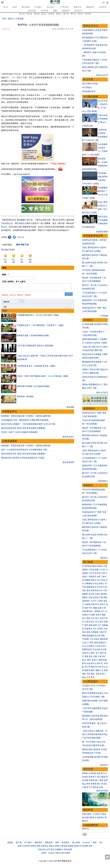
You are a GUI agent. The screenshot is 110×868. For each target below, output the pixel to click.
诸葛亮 (87, 670)
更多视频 (70, 408)
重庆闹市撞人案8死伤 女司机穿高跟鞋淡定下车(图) (23, 459)
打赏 (62, 29)
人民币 (87, 622)
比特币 (102, 618)
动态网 (85, 846)
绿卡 (104, 656)
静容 (88, 784)
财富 (95, 625)
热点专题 (32, 11)
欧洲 (66, 849)
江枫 (84, 787)
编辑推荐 (90, 7)
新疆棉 (87, 580)
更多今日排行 (102, 393)
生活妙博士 (99, 818)
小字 (72, 29)
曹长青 (96, 787)
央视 (84, 653)
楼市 (86, 625)
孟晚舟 (85, 597)
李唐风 (92, 780)
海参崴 (105, 625)
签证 (91, 656)
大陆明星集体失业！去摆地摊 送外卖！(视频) (36, 367)
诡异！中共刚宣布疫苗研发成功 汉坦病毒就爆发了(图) (24, 451)
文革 (88, 677)
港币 (101, 622)
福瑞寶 (70, 846)
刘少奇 (98, 667)
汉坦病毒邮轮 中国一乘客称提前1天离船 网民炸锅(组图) (25, 421)
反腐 (99, 608)
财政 (91, 625)
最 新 (15, 7)
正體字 (44, 853)
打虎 (104, 608)
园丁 (97, 780)
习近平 (91, 573)
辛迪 (101, 787)
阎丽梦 (85, 594)
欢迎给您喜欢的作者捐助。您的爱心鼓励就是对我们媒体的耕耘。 (29, 169)
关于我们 (28, 842)
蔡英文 (89, 629)
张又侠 (98, 573)
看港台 (44, 14)
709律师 (85, 639)
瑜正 (105, 784)
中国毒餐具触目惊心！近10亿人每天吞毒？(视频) (38, 316)
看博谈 (51, 14)
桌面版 (10, 842)
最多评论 (78, 7)
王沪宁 (94, 601)
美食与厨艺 (87, 814)
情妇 (86, 608)
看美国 (37, 14)
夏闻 (103, 777)
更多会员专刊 (102, 75)
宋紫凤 (85, 773)
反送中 (102, 604)
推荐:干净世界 (24, 846)
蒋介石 (100, 663)
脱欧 (104, 615)
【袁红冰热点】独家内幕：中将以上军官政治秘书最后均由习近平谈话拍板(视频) (95, 734)
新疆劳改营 (87, 649)
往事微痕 (88, 584)
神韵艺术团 (35, 846)
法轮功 (97, 639)
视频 (55, 11)
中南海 (87, 604)
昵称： (6, 275)
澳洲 (100, 660)
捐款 (57, 842)
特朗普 (85, 570)
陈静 (86, 780)
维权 (103, 636)
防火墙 (98, 636)
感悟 (84, 674)
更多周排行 (103, 481)
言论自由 (96, 649)
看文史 (73, 14)
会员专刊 (78, 11)
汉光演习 (100, 587)
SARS (103, 646)
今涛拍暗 (92, 773)
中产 (99, 625)
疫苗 (103, 580)
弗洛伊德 (95, 590)
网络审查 (104, 639)
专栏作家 (44, 11)
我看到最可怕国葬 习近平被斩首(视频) (33, 388)
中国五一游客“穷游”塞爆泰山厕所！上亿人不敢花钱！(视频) (43, 377)
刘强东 (100, 629)
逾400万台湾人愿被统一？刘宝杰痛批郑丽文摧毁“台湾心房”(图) (28, 425)
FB (90, 615)
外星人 (103, 674)
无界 (90, 846)
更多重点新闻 (102, 232)
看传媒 (64, 846)
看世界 (66, 14)
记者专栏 (103, 7)
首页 (4, 19)
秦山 (84, 784)
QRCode (21, 237)
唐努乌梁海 (99, 643)
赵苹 (106, 780)
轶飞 (95, 777)
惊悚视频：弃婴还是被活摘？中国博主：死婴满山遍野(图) (26, 417)
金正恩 (91, 594)
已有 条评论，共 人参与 (14, 282)
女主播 (104, 649)
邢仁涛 (100, 784)
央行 (84, 618)
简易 (99, 773)
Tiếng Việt (60, 853)
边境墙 (96, 597)
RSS (101, 842)
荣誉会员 (9, 223)
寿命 (84, 677)
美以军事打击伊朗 (90, 84)
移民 (93, 653)
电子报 (19, 842)
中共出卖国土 (99, 584)
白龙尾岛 (90, 646)
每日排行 (51, 7)
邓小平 (87, 667)
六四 (103, 573)
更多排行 (104, 765)
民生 (84, 660)
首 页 (6, 7)
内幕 (93, 604)
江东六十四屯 (88, 643)
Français (52, 853)
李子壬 (89, 787)
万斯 (101, 597)
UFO (101, 590)
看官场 (29, 14)
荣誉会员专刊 (91, 26)
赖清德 (104, 594)
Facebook (86, 842)
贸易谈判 (86, 601)
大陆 (101, 632)
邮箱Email (85, 829)
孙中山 (94, 663)
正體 (103, 2)
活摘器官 (92, 577)
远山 (99, 777)
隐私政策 (49, 842)
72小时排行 (64, 7)
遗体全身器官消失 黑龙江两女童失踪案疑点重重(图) (23, 429)
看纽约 (59, 14)
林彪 (93, 667)
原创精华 (66, 11)
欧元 (93, 622)
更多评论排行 (68, 438)
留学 (102, 653)
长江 (99, 580)
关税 (90, 597)
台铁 (99, 577)
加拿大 (99, 615)
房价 (84, 632)
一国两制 (97, 611)
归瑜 (90, 777)
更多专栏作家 (102, 791)
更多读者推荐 (68, 464)
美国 (105, 597)
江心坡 (98, 646)
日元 (97, 622)
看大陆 (22, 14)
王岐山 (98, 594)
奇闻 (98, 674)
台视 (7, 164)
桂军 (84, 663)
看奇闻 (88, 14)
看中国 (89, 611)
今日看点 (38, 7)
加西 (70, 849)
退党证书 (78, 846)
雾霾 (84, 636)
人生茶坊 (96, 814)
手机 (88, 674)
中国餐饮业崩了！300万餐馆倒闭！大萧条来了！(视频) (40, 327)
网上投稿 (76, 842)
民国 (105, 660)
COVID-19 (103, 570)
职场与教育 (89, 818)
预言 (93, 674)
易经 (93, 670)
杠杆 (93, 618)
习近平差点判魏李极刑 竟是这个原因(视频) (35, 347)
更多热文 (104, 558)
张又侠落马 (87, 87)
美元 (97, 618)
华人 (88, 653)
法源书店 (44, 846)
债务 (88, 618)
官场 (84, 611)
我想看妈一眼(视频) (25, 398)
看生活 (81, 14)
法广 (103, 611)
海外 (89, 660)
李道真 (85, 777)
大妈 (105, 629)
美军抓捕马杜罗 (89, 91)
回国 (95, 656)
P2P (105, 632)
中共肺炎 (86, 566)
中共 (105, 590)
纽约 (53, 849)
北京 (95, 629)
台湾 (84, 629)
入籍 (99, 656)
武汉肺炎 (98, 566)
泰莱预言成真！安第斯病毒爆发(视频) (33, 337)
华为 (91, 608)
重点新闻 (26, 7)
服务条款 (38, 842)
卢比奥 (91, 570)
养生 (93, 677)
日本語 (67, 853)
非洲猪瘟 (95, 632)
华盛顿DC (59, 849)
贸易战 (85, 573)
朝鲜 (93, 615)
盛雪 (101, 780)
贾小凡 (104, 773)
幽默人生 (99, 670)
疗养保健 (20, 19)
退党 (88, 590)
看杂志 (52, 846)
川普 (105, 566)
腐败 (95, 608)
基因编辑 (90, 636)
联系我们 (66, 842)
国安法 (94, 580)
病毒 (97, 570)
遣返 (86, 656)
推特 (95, 842)
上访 (91, 639)
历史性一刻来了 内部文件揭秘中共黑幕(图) (19, 433)
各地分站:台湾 (44, 849)
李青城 (94, 784)
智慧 (106, 670)
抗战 (88, 663)
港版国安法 (91, 587)
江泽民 (100, 601)
